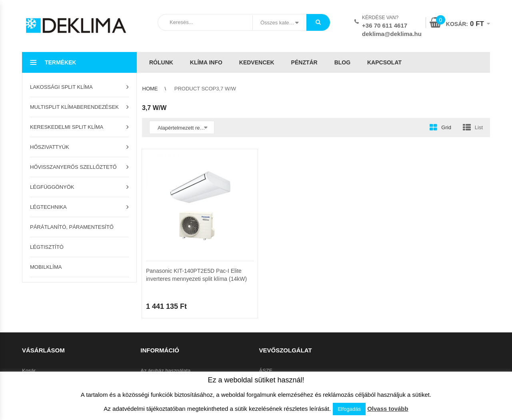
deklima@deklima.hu (392, 34)
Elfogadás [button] (349, 409)
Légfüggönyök (52, 187)
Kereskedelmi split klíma (67, 127)
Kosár (29, 371)
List (479, 127)
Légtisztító (47, 247)
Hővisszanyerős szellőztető (73, 167)
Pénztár (304, 62)
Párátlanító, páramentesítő (72, 227)
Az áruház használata (165, 371)
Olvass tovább (388, 409)
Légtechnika (48, 207)
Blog (342, 62)
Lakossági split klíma (61, 87)
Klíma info (206, 62)
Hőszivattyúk (50, 147)
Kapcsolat (384, 62)
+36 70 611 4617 (385, 25)
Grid (446, 127)
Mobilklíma (46, 267)
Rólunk (161, 62)
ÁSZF (266, 371)
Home (150, 89)
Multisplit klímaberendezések (74, 107)
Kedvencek (257, 62)
